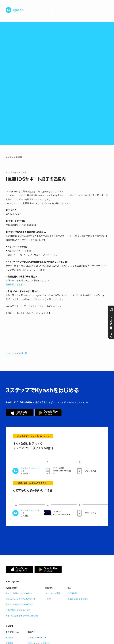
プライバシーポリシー (37, 638)
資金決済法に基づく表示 (78, 599)
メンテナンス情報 (53, 593)
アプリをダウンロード (30, 468)
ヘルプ (48, 599)
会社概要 (9, 638)
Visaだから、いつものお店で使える (20, 599)
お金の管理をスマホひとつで (18, 610)
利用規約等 (72, 593)
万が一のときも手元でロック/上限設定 (22, 616)
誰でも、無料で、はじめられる (19, 593)
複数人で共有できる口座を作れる (20, 604)
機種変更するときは (15, 284)
